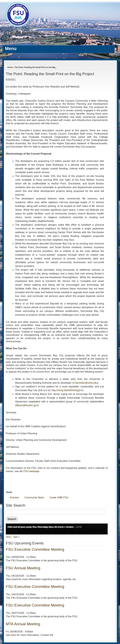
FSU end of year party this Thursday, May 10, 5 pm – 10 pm (40, 527)
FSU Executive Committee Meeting (35, 549)
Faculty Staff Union (24, 33)
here (13, 635)
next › (9, 537)
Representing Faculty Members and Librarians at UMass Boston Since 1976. (55, 39)
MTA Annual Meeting (23, 624)
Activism (14, 497)
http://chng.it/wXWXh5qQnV (67, 390)
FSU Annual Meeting (23, 568)
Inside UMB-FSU (59, 497)
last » (17, 537)
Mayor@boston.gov (27, 405)
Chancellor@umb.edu (85, 383)
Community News (34, 497)
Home (10, 67)
